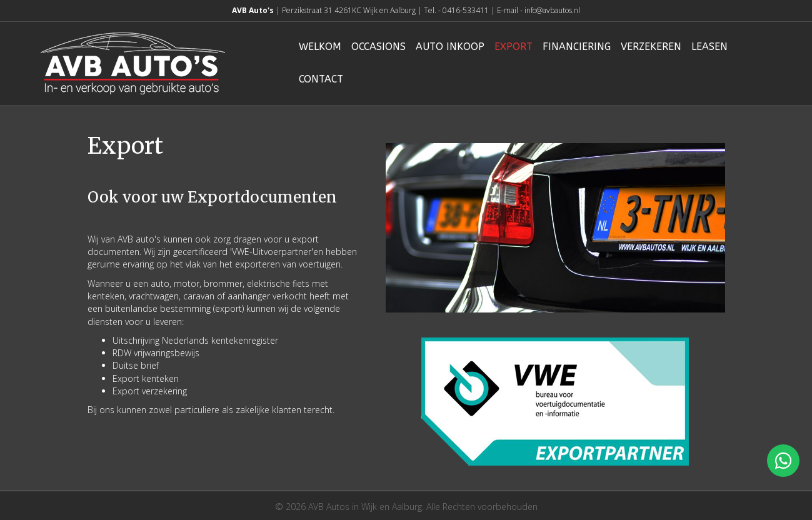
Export (514, 47)
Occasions (378, 47)
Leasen (709, 47)
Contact (321, 79)
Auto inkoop (450, 47)
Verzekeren (651, 47)
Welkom (320, 47)
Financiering (577, 47)
